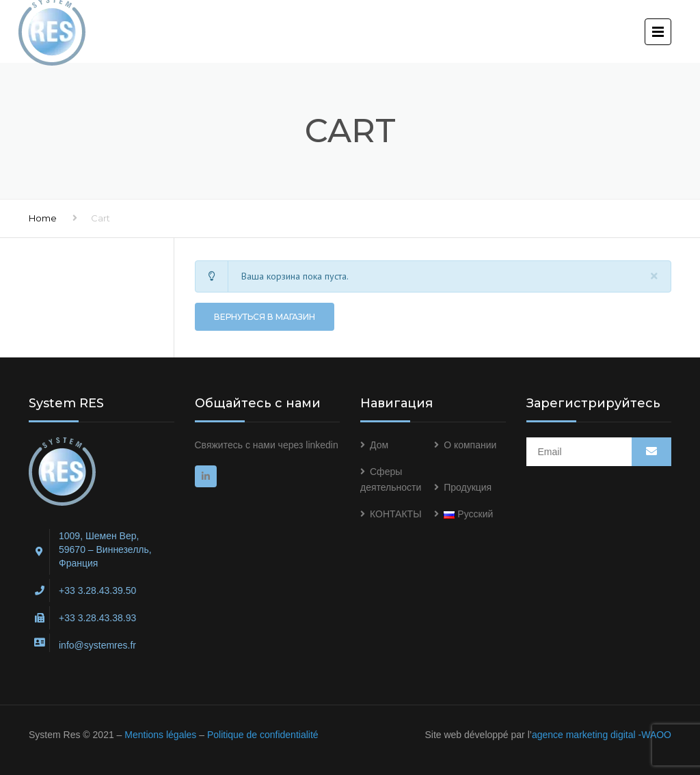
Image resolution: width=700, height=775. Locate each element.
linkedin (322, 445)
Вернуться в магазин (265, 317)
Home (43, 218)
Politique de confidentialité (263, 735)
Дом (379, 445)
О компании (470, 445)
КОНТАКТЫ (396, 514)
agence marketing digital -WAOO (602, 735)
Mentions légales (160, 735)
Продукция (468, 487)
